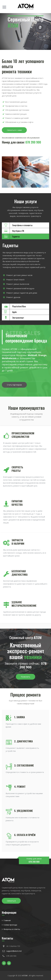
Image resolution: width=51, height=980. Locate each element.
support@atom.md (14, 951)
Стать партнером (14, 385)
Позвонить (25, 677)
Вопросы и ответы (12, 929)
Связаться (11, 901)
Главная (7, 920)
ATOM (25, 976)
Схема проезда (10, 925)
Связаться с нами (14, 130)
